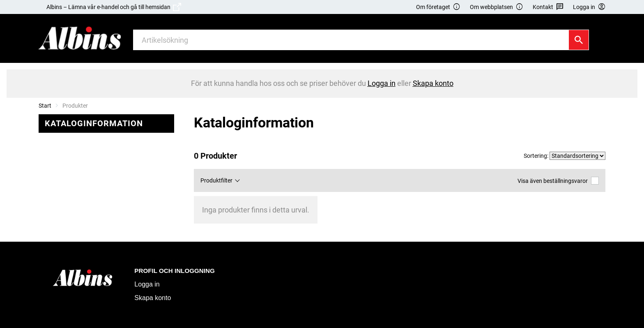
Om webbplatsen (497, 7)
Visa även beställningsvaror (558, 181)
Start (45, 106)
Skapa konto (153, 298)
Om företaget (438, 7)
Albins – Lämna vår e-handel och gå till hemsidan (114, 7)
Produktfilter (216, 180)
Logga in (147, 284)
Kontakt (548, 7)
